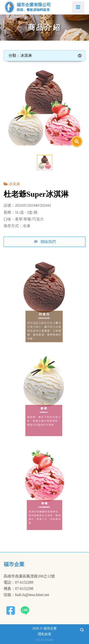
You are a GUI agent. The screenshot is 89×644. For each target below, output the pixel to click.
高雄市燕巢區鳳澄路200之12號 (29, 576)
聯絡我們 (48, 242)
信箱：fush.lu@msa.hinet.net (26, 595)
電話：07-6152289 (18, 582)
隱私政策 (45, 634)
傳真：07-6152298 (18, 589)
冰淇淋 (14, 184)
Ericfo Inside (44, 640)
